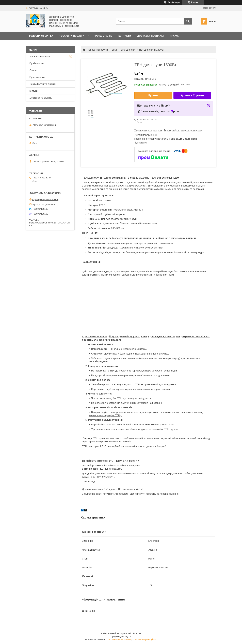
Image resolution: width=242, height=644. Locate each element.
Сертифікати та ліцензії (43, 84)
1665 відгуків (174, 2)
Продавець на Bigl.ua (121, 636)
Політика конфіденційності (145, 639)
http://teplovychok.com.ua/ (45, 200)
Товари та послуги (72, 36)
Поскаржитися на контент (119, 639)
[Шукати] (188, 21)
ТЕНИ (113, 50)
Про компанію (103, 36)
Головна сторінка (41, 36)
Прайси (175, 36)
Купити (153, 95)
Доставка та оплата (150, 36)
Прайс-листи (37, 63)
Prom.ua (137, 633)
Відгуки (34, 91)
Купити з (192, 95)
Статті (33, 70)
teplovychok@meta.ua (44, 204)
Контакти (125, 36)
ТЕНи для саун (128, 50)
